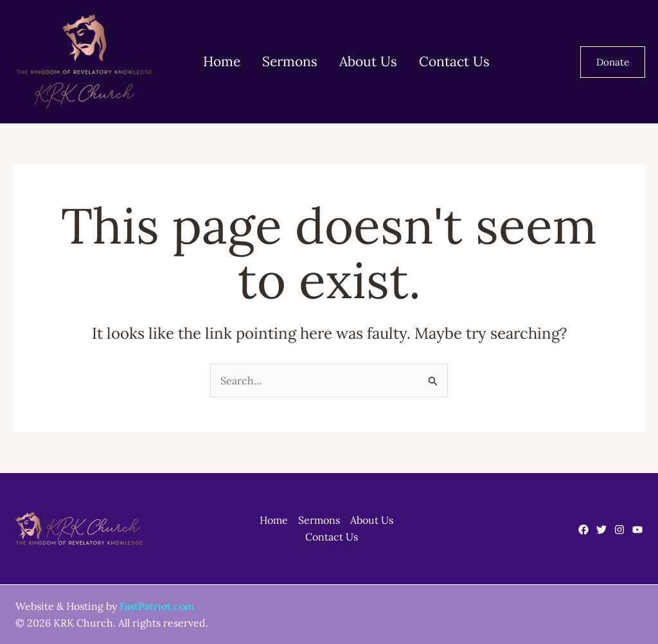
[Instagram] (619, 530)
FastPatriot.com (157, 606)
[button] (613, 62)
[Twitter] (601, 530)
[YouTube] (637, 530)
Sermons (284, 61)
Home (220, 61)
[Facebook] (583, 530)
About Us (359, 61)
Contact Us (441, 61)
